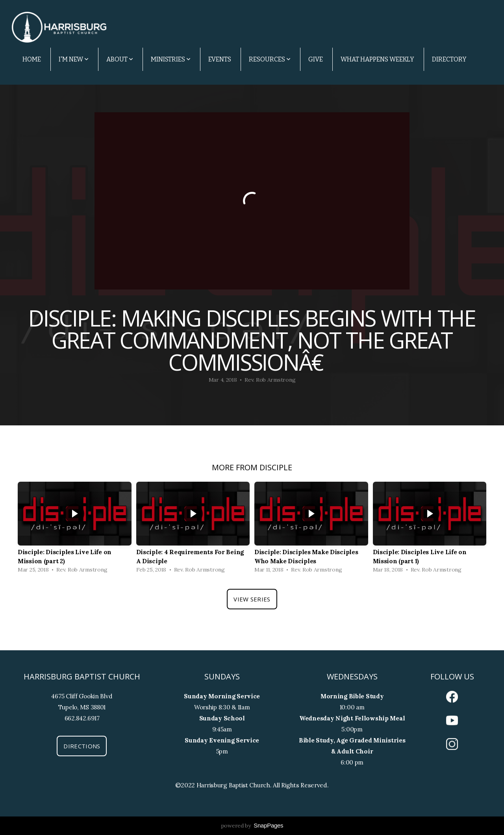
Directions (82, 746)
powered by (252, 826)
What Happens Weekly (377, 59)
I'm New (74, 59)
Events (220, 59)
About (120, 59)
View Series (252, 599)
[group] (75, 529)
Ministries (171, 59)
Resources (270, 59)
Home (32, 59)
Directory (449, 59)
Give (316, 59)
